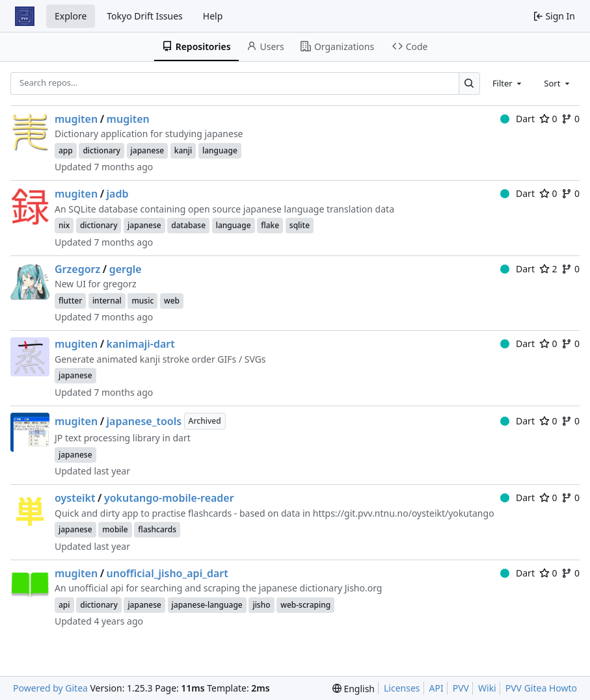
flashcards (157, 529)
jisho (261, 605)
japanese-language (207, 605)
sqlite (300, 225)
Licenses (402, 688)
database (188, 225)
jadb (118, 194)
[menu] (354, 689)
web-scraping (305, 605)
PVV (461, 688)
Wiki (487, 688)
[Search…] (469, 84)
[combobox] (508, 83)
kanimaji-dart (141, 344)
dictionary (101, 150)
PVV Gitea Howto (541, 688)
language (220, 150)
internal (107, 301)
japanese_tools (144, 421)
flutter (70, 301)
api (64, 605)
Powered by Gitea (50, 688)
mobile (115, 529)
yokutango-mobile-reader (169, 498)
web (172, 301)
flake (270, 225)
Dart (517, 119)
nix (64, 225)
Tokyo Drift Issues (145, 16)
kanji (183, 150)
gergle (126, 269)
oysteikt (75, 498)
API (436, 688)
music (142, 301)
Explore (71, 16)
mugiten (76, 119)
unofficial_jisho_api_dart (168, 573)
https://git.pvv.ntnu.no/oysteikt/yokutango (404, 513)
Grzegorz (77, 269)
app (66, 150)
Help (213, 16)
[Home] (25, 16)
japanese (148, 150)
